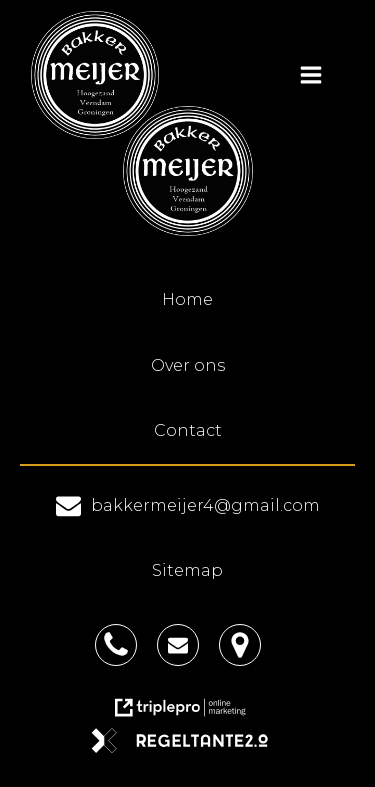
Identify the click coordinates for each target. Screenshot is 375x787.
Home (187, 299)
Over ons (188, 365)
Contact (188, 430)
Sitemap (187, 570)
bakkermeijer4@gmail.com (205, 505)
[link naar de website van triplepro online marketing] (188, 714)
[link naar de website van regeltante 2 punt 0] (187, 747)
